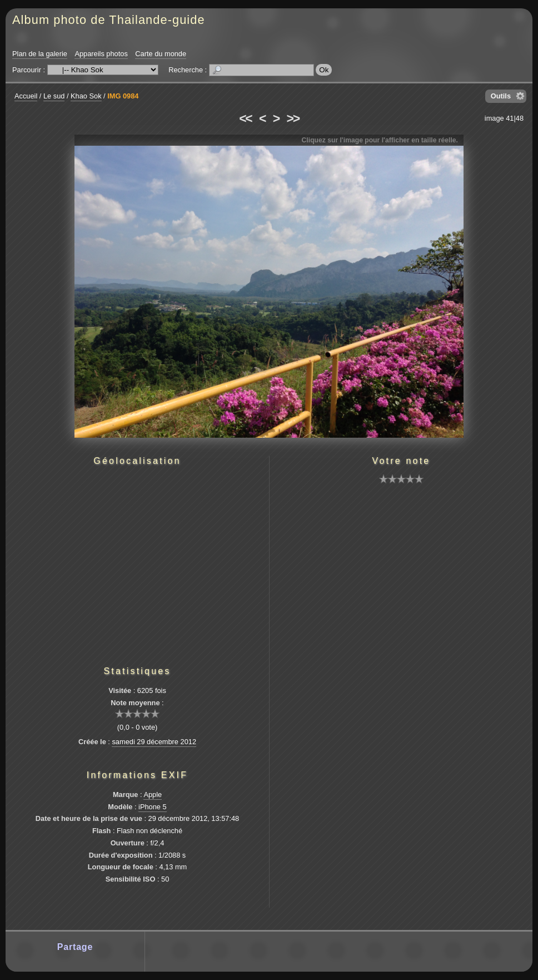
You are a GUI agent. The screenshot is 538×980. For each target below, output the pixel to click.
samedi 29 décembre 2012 (154, 742)
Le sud (54, 96)
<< (245, 118)
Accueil (26, 96)
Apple (153, 795)
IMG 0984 (123, 96)
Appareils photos (101, 54)
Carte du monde (161, 54)
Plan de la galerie (40, 54)
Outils (501, 96)
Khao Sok (86, 96)
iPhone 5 (153, 807)
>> (293, 118)
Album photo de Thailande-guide (109, 20)
